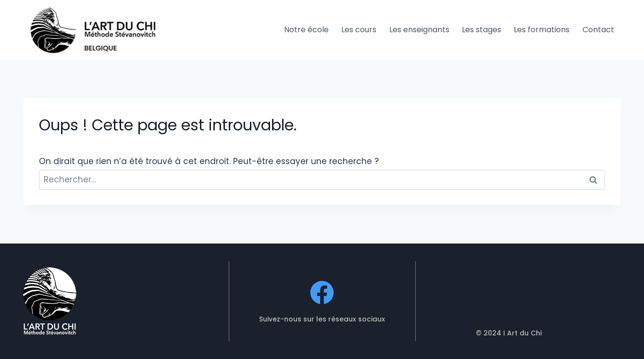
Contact (598, 30)
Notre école (306, 30)
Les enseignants (419, 30)
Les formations (542, 30)
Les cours (359, 30)
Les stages (482, 30)
